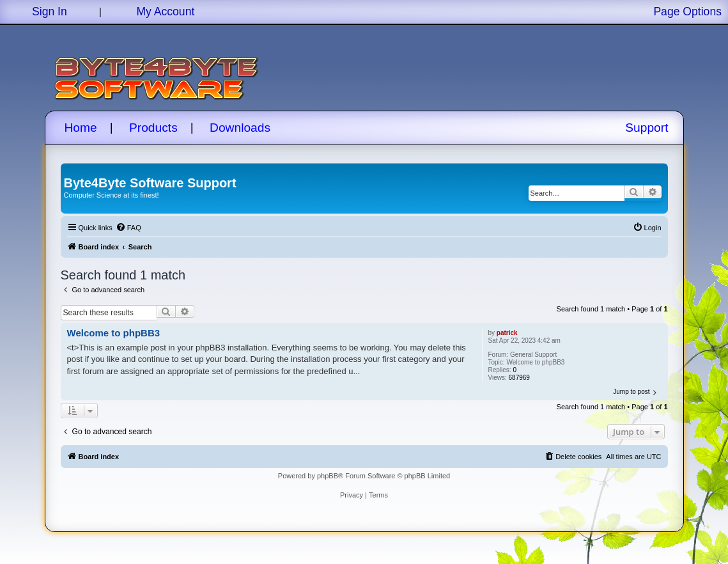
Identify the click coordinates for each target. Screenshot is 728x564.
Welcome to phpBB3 (535, 362)
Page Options (687, 12)
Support (647, 128)
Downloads (240, 128)
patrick (507, 333)
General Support (533, 355)
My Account (165, 12)
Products (153, 128)
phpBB (328, 476)
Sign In (50, 12)
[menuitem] (128, 228)
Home (81, 128)
